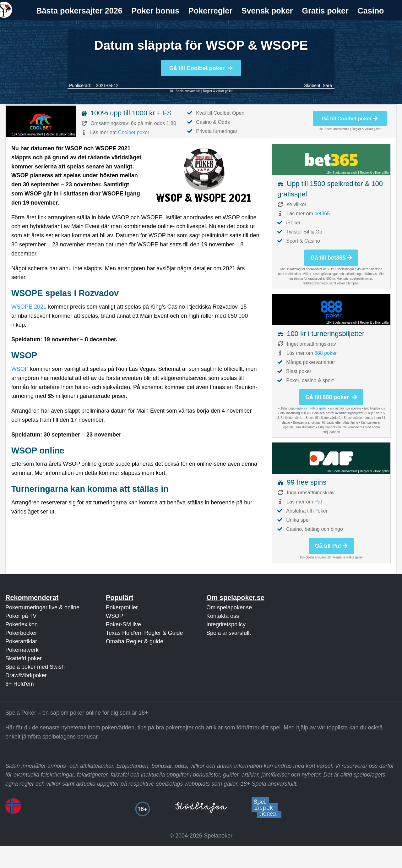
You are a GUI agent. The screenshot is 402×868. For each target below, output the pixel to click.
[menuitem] (79, 11)
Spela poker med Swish (35, 667)
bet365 (322, 214)
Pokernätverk (22, 650)
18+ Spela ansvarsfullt (185, 91)
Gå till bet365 (331, 258)
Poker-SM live (123, 624)
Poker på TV (21, 616)
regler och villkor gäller (311, 408)
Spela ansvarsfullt (229, 633)
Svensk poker (267, 11)
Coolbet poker (134, 132)
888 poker (326, 353)
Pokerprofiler (122, 607)
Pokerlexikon (22, 624)
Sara (327, 85)
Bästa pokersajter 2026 (79, 11)
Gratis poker (325, 11)
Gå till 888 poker (331, 397)
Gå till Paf (331, 546)
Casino (371, 11)
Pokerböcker (21, 633)
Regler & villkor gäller (218, 91)
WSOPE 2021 (29, 307)
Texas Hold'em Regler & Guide (144, 633)
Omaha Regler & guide (135, 641)
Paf (318, 502)
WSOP (20, 369)
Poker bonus (156, 11)
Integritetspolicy (226, 624)
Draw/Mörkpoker (26, 675)
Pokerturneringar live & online (42, 607)
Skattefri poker (24, 658)
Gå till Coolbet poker (201, 68)
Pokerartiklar (21, 641)
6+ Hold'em (20, 684)
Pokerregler (210, 11)
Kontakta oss (223, 616)
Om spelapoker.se (229, 607)
